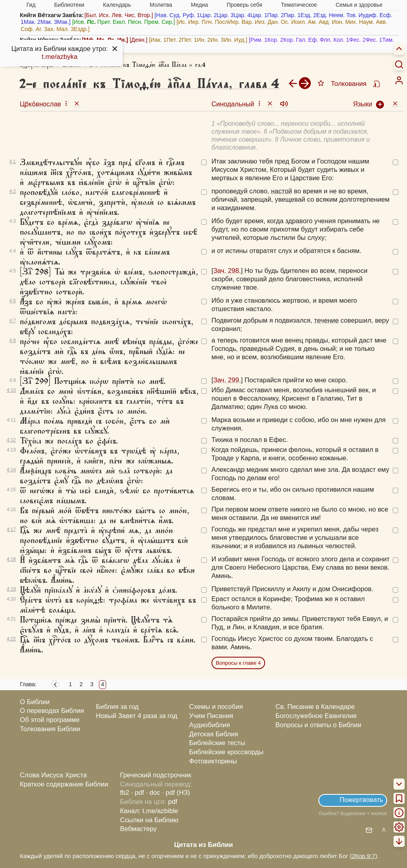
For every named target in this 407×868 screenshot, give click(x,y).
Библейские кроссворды (226, 752)
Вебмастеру (139, 829)
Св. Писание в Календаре (315, 707)
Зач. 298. (227, 271)
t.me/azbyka (60, 57)
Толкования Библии (50, 729)
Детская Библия (214, 734)
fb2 (125, 793)
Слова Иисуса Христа (53, 775)
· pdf (138, 793)
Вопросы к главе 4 (238, 663)
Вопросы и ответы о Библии (318, 725)
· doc (153, 793)
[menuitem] (399, 80)
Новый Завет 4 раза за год (137, 716)
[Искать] (399, 64)
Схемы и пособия (216, 707)
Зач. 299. (227, 380)
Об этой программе (50, 720)
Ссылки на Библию (149, 820)
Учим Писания (211, 716)
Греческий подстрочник (156, 775)
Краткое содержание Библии (64, 784)
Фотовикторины (213, 761)
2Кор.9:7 (363, 856)
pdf (173, 802)
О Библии (35, 702)
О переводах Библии (52, 711)
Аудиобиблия (210, 725)
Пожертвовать (361, 800)
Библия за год (117, 707)
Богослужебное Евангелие (316, 716)
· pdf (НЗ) (176, 793)
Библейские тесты (217, 743)
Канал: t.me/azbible (149, 811)
